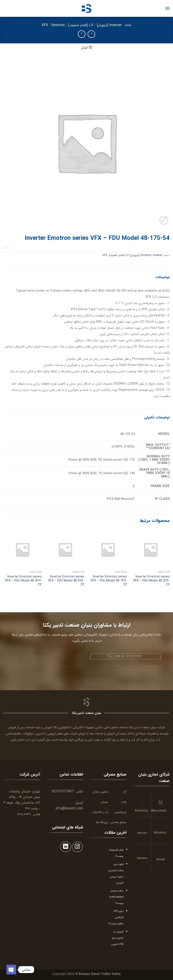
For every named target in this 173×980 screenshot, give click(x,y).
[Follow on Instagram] (77, 847)
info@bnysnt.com (69, 808)
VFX (45, 25)
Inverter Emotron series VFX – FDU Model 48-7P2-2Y (109, 581)
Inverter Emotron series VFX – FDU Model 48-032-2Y (66, 581)
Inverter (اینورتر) (109, 25)
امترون (40, 734)
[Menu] (167, 8)
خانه (128, 25)
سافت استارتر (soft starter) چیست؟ (116, 897)
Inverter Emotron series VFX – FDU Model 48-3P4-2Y (23, 581)
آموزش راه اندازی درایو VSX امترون (117, 938)
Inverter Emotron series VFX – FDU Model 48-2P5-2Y (151, 581)
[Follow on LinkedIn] (66, 847)
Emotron (58, 25)
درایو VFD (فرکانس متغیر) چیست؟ (116, 917)
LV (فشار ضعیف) (81, 25)
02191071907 (63, 791)
